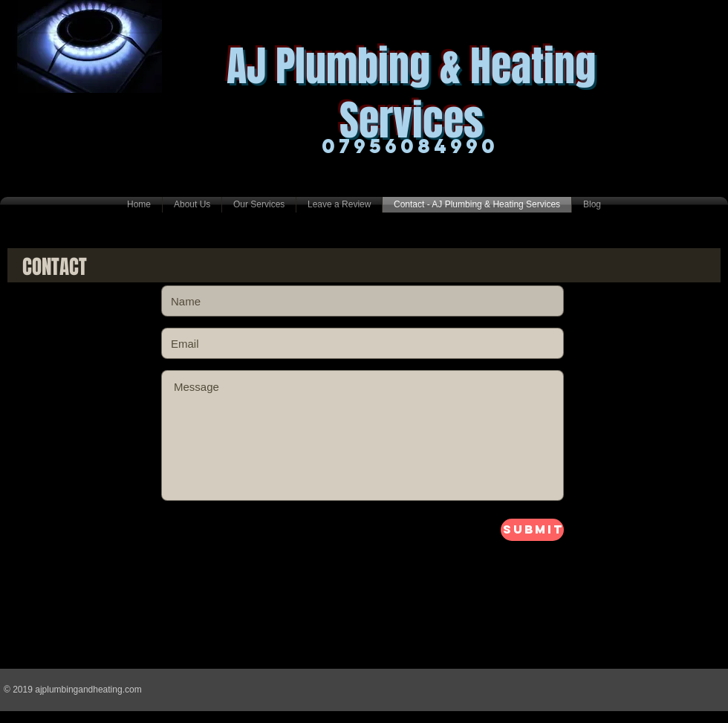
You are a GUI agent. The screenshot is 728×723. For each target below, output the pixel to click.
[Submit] (532, 530)
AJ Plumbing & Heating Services (411, 93)
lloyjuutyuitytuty (211, 525)
